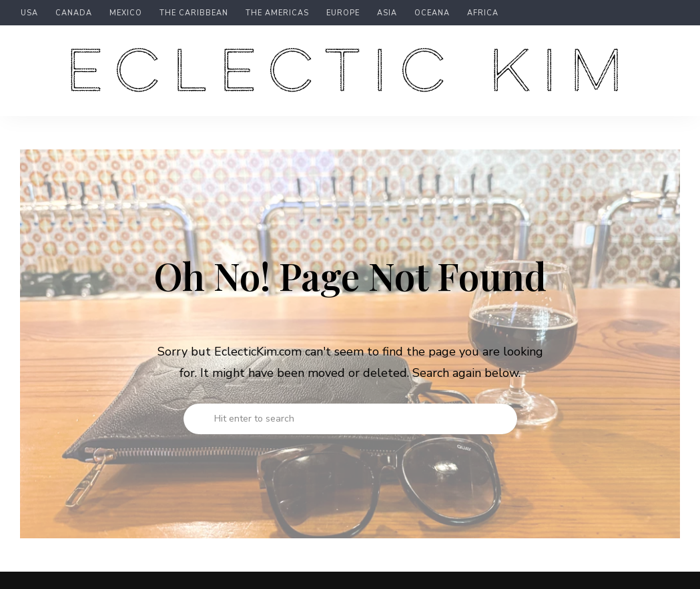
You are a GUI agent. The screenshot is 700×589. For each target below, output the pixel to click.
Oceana (432, 13)
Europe (343, 13)
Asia (387, 13)
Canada (74, 13)
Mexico (126, 13)
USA (29, 13)
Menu (667, 71)
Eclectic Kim (350, 73)
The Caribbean (194, 13)
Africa (483, 13)
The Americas (277, 13)
